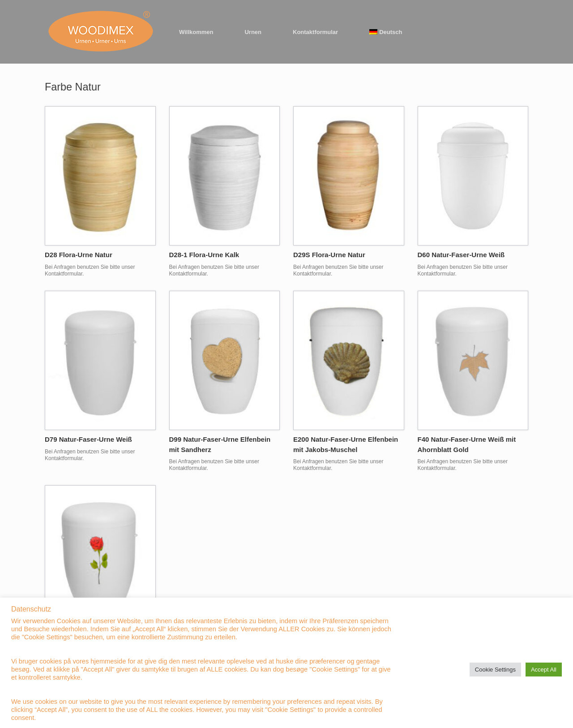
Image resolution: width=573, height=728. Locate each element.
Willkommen (196, 32)
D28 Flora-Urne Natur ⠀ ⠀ (85, 255)
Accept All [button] (544, 670)
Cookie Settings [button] (495, 670)
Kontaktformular (315, 32)
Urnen (253, 32)
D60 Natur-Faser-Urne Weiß (461, 255)
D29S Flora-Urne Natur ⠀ (333, 255)
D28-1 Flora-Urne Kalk (204, 255)
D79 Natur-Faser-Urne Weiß (88, 439)
